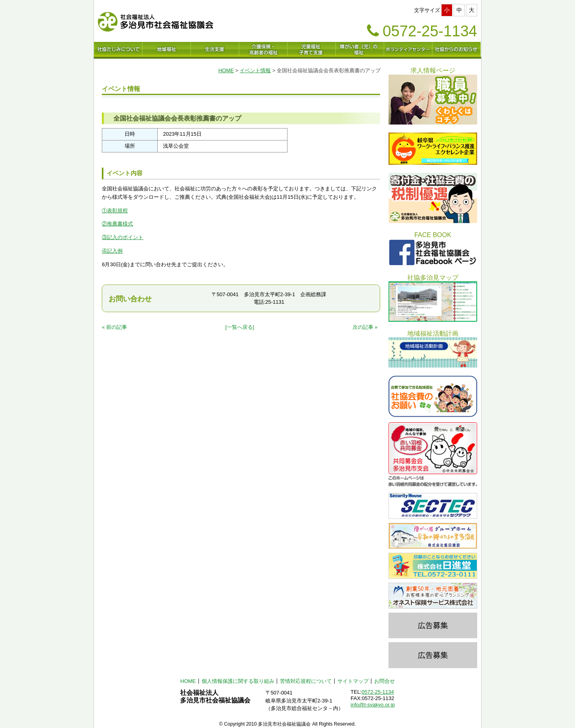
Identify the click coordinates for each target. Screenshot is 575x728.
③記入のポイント (123, 237)
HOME (226, 70)
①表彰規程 (115, 211)
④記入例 (112, 251)
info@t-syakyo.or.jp (373, 705)
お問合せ (385, 681)
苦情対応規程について (306, 681)
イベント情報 (255, 70)
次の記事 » (365, 327)
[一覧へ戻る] (240, 327)
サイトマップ (353, 681)
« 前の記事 (114, 327)
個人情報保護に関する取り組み (238, 681)
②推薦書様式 (117, 224)
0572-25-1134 (378, 692)
